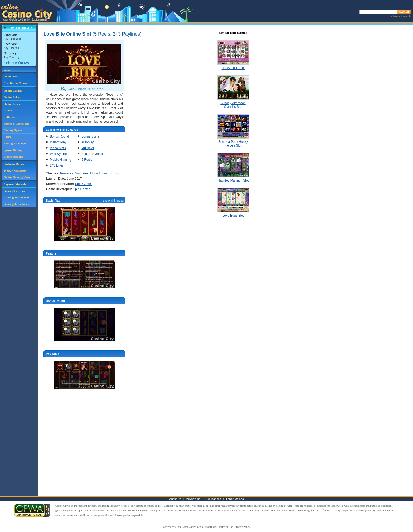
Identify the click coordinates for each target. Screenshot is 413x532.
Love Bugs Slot (233, 216)
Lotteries (9, 117)
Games (8, 110)
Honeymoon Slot (233, 68)
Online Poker (12, 97)
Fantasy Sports (13, 130)
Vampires (82, 173)
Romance (67, 173)
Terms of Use (226, 527)
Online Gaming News (17, 177)
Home (7, 70)
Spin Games (84, 184)
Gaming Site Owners (17, 197)
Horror (115, 173)
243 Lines (57, 165)
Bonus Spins (90, 136)
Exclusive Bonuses (15, 164)
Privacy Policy (242, 527)
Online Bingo (12, 104)
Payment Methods (15, 184)
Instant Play (58, 142)
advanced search (401, 16)
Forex (7, 137)
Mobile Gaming (60, 160)
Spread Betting (13, 150)
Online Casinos (13, 91)
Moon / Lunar (99, 173)
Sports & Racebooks (16, 124)
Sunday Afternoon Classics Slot (233, 105)
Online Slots (11, 76)
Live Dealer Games (16, 83)
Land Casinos (235, 499)
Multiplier (88, 148)
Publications (213, 499)
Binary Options (13, 157)
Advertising (193, 499)
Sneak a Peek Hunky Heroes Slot (233, 144)
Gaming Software (15, 191)
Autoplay (88, 142)
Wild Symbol (59, 154)
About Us (175, 499)
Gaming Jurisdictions (17, 204)
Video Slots (58, 148)
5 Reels (87, 160)
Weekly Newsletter (15, 170)
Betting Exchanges (15, 143)
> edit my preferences (16, 63)
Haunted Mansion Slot (233, 180)
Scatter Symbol (92, 154)
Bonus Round (59, 136)
